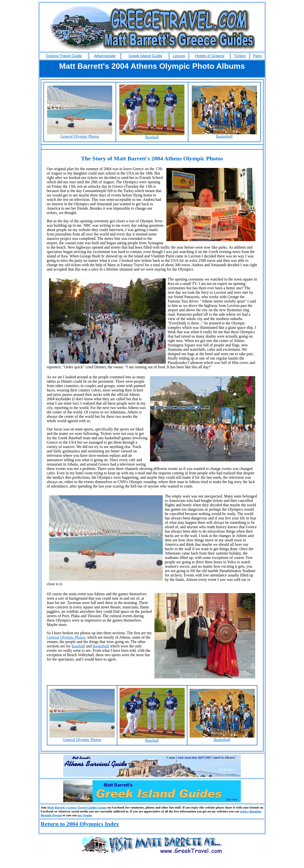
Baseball (152, 135)
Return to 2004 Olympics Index (80, 824)
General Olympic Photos (80, 135)
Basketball (224, 135)
